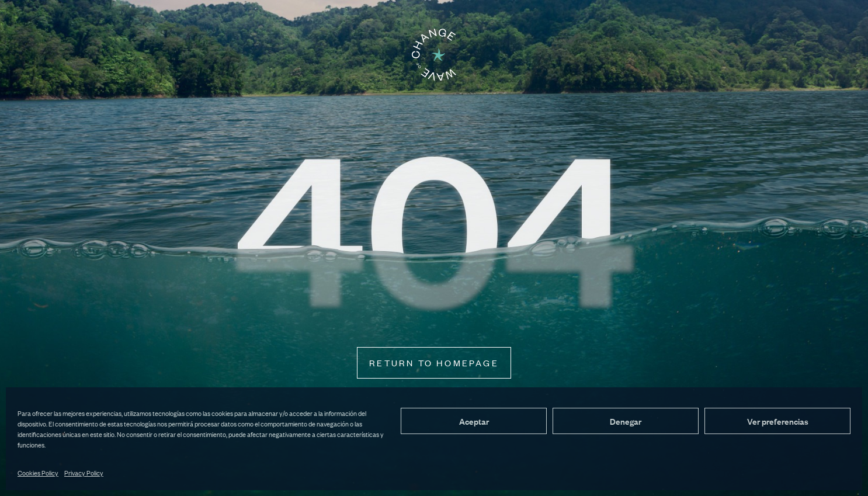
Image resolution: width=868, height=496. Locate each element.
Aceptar (474, 421)
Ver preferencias (778, 421)
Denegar (626, 421)
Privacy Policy (84, 473)
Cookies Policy (38, 473)
